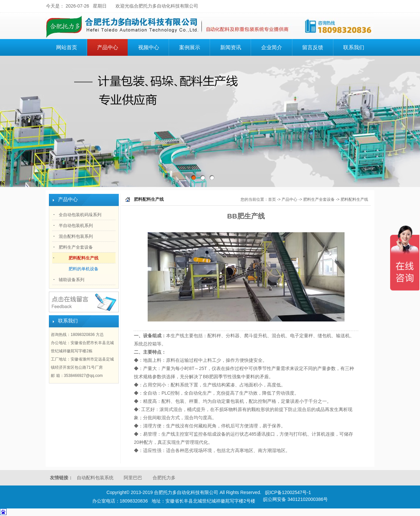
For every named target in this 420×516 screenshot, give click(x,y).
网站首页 (67, 47)
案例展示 (190, 47)
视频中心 (149, 47)
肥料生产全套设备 (76, 247)
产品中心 (112, 47)
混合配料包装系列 (76, 236)
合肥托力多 (164, 478)
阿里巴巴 (133, 478)
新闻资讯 (231, 47)
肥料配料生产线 (84, 258)
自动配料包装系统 (95, 478)
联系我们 (354, 47)
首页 (272, 199)
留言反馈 (313, 47)
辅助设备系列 (72, 280)
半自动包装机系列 (76, 226)
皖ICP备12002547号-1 (288, 492)
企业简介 (276, 47)
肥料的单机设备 (84, 269)
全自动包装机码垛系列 (80, 215)
